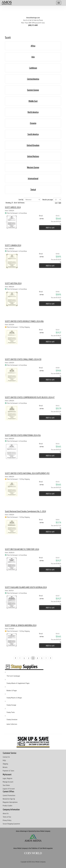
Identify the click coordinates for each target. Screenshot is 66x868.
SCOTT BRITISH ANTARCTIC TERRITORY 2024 (22, 549)
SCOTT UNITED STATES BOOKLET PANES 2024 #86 (24, 321)
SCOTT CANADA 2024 (13, 245)
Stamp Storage (11, 705)
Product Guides (8, 806)
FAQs (4, 760)
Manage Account (8, 782)
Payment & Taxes (8, 771)
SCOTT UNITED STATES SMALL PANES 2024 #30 (23, 359)
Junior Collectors (12, 724)
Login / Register (8, 778)
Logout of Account (9, 789)
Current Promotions (9, 795)
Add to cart (50, 228)
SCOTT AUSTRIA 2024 (13, 283)
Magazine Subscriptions (10, 802)
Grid (56, 203)
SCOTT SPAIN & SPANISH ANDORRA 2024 (21, 625)
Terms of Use (7, 817)
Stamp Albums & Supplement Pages (18, 683)
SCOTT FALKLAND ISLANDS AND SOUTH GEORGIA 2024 (26, 587)
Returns (5, 767)
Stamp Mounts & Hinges (14, 698)
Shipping (5, 764)
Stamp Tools (11, 712)
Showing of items (15, 203)
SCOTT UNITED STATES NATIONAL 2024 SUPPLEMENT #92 (27, 473)
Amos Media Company (39, 862)
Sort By (21, 200)
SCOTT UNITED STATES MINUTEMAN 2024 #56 (23, 435)
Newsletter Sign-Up (9, 799)
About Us (6, 813)
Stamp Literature (12, 719)
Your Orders (6, 785)
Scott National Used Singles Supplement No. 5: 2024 (25, 511)
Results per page (48, 200)
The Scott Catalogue (13, 676)
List (60, 203)
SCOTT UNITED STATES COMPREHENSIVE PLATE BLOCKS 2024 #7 (30, 397)
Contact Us (6, 757)
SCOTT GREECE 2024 (13, 207)
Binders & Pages (12, 690)
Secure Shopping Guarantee (11, 824)
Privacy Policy (7, 820)
